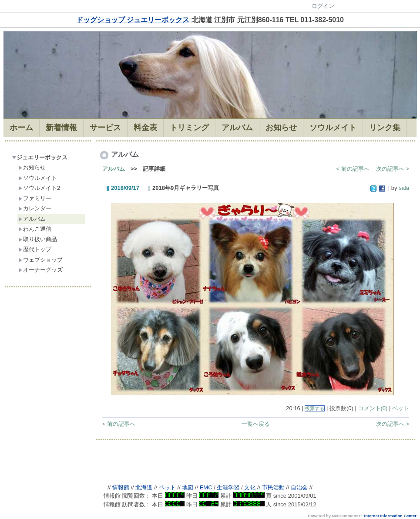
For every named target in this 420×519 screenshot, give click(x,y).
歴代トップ (35, 249)
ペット (401, 408)
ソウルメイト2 (39, 188)
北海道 (144, 487)
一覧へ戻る (256, 424)
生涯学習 (228, 487)
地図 (188, 487)
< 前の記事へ (353, 169)
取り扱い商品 (38, 239)
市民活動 (273, 487)
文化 (250, 487)
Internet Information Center (390, 516)
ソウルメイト (38, 178)
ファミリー (35, 198)
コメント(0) (373, 408)
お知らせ (32, 167)
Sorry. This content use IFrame (210, 459)
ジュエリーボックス (40, 157)
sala (404, 188)
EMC (206, 487)
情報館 (121, 487)
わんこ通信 (35, 229)
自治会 (299, 487)
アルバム (32, 219)
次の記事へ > (393, 169)
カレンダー (35, 208)
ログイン (323, 6)
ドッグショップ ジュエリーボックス (133, 20)
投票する (315, 408)
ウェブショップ (40, 260)
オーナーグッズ (40, 270)
